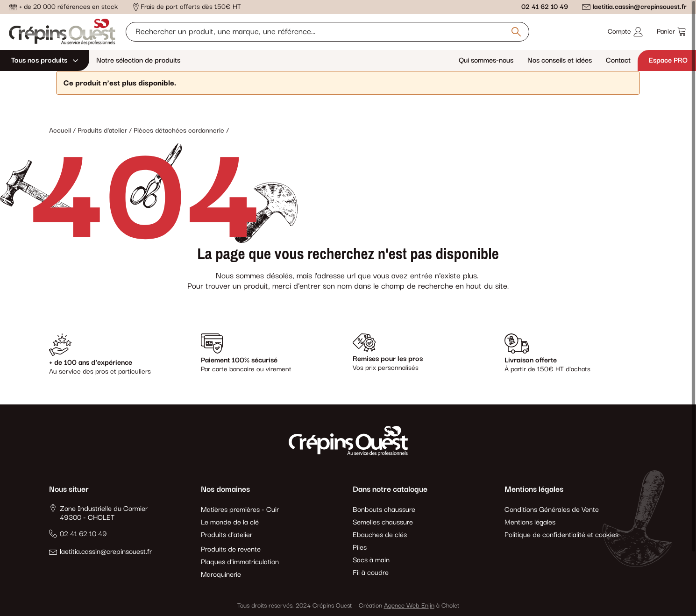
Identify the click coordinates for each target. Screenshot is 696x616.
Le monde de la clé (230, 522)
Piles (360, 548)
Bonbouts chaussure (384, 510)
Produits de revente (231, 549)
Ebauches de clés (380, 535)
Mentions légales (530, 522)
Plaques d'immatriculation (240, 562)
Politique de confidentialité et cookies (561, 535)
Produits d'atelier (227, 535)
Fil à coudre (371, 573)
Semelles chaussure (383, 522)
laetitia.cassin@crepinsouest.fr (640, 7)
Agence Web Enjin (409, 606)
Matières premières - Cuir (240, 510)
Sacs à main (371, 560)
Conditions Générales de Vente (552, 510)
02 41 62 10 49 (545, 7)
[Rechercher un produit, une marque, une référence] (327, 32)
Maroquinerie (221, 575)
